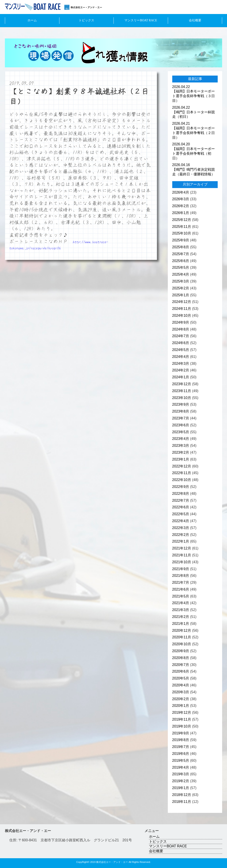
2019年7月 (181, 747)
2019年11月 (182, 719)
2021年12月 (182, 548)
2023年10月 (182, 398)
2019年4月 (181, 767)
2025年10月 (182, 233)
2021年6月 (181, 589)
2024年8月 (181, 329)
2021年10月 (182, 562)
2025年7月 (181, 254)
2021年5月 (181, 596)
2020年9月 (181, 651)
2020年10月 (182, 644)
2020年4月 (181, 685)
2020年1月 (181, 706)
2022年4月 (181, 521)
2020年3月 (181, 692)
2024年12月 (182, 302)
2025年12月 (182, 220)
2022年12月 (182, 466)
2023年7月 (181, 418)
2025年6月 (181, 261)
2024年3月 (181, 364)
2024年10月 (182, 316)
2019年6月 (181, 754)
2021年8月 (181, 576)
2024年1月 (181, 377)
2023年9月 (181, 404)
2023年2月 (181, 452)
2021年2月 (181, 617)
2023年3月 (181, 446)
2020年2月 (181, 699)
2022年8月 (181, 494)
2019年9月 (181, 733)
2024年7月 (181, 336)
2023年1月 (181, 459)
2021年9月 (181, 569)
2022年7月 (181, 500)
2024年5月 (181, 350)
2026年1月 (181, 213)
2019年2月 (181, 781)
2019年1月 (181, 788)
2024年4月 (181, 357)
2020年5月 (181, 678)
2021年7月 (181, 582)
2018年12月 (182, 795)
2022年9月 (181, 487)
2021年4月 (181, 603)
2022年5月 (181, 514)
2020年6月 (181, 671)
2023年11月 (182, 391)
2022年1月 (181, 541)
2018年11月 (182, 802)
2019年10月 (182, 726)
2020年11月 (182, 637)
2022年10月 (182, 480)
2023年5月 (181, 432)
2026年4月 (181, 192)
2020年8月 (181, 658)
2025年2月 (181, 288)
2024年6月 (181, 343)
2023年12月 (182, 384)
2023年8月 (181, 411)
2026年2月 (181, 206)
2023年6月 (181, 425)
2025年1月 (181, 295)
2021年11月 (182, 555)
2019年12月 (182, 713)
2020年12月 (182, 630)
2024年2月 (181, 370)
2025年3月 (181, 281)
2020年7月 (181, 665)
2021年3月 (181, 610)
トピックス (86, 20)
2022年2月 (181, 535)
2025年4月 (181, 274)
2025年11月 (182, 227)
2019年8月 (181, 740)
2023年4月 (181, 439)
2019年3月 (181, 774)
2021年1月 (181, 624)
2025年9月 (181, 240)
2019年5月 (181, 761)
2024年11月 (182, 309)
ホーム (32, 20)
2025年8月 (181, 247)
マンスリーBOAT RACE (141, 20)
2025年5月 (181, 268)
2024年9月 (181, 322)
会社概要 (195, 20)
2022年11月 (182, 473)
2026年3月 (181, 199)
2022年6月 (181, 507)
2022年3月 (181, 528)
